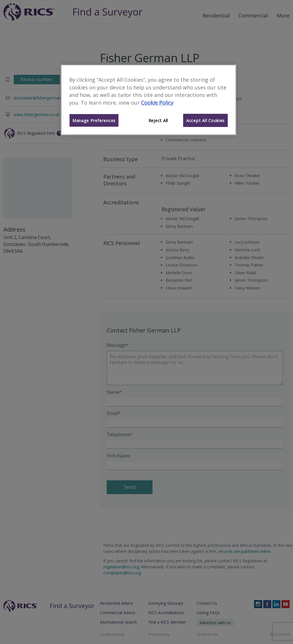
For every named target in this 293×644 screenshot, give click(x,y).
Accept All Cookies (205, 120)
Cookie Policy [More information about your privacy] (157, 103)
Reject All (158, 120)
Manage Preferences (94, 120)
